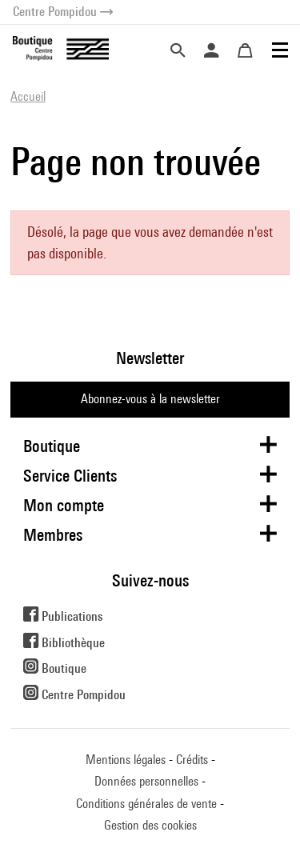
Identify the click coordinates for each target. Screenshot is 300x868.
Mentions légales (126, 760)
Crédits (192, 760)
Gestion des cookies (150, 825)
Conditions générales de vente (146, 804)
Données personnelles (146, 781)
